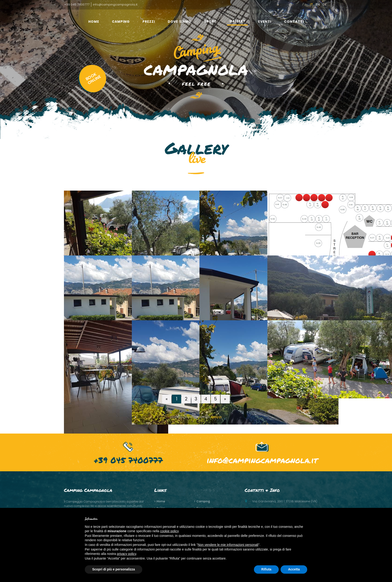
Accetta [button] (294, 569)
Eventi (265, 22)
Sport (210, 22)
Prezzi (149, 22)
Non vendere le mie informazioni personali (228, 545)
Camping (121, 22)
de (325, 5)
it (311, 5)
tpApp (216, 417)
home (94, 22)
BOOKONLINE (93, 79)
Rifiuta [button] (266, 569)
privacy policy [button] (127, 554)
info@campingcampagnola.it (115, 5)
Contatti (294, 22)
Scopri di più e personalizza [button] (114, 569)
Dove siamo (180, 22)
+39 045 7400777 (77, 5)
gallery (237, 21)
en (318, 5)
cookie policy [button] (169, 531)
